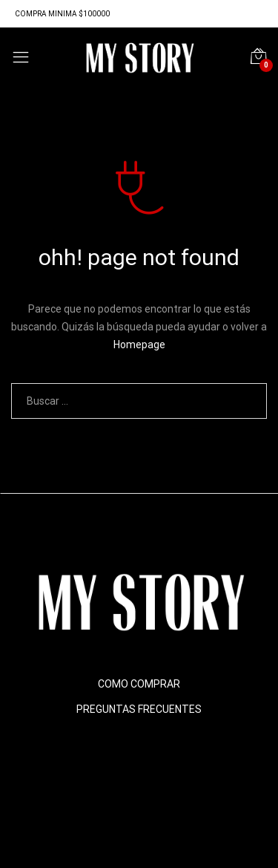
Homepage (139, 345)
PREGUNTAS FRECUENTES (139, 709)
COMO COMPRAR (139, 684)
